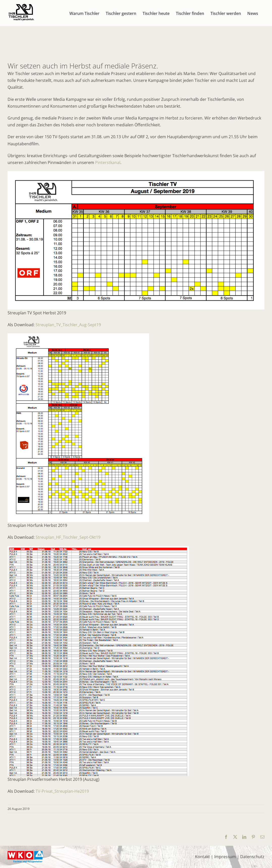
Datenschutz (252, 857)
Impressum (225, 857)
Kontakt (202, 857)
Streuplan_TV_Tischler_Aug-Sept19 (68, 325)
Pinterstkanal (108, 162)
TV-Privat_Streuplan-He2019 (62, 791)
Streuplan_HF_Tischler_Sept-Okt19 (68, 537)
